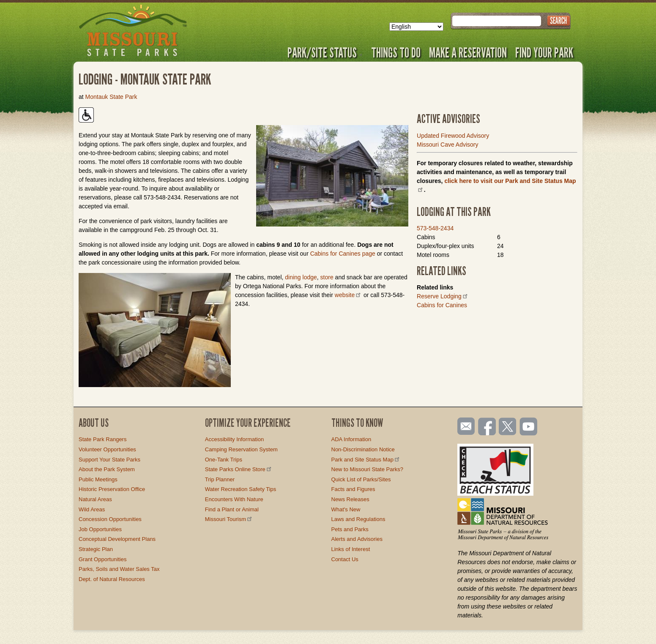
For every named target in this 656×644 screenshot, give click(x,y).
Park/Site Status (325, 52)
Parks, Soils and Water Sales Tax (119, 569)
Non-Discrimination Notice (363, 449)
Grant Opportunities (102, 559)
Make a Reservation (468, 52)
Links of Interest (351, 549)
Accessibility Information (234, 439)
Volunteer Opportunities (107, 449)
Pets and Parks (350, 529)
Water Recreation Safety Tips (241, 489)
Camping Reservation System (241, 449)
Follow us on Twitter (507, 427)
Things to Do (396, 52)
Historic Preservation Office (112, 489)
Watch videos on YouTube (529, 427)
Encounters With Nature (234, 499)
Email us (464, 426)
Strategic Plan (96, 549)
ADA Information (351, 439)
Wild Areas (92, 509)
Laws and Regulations (358, 519)
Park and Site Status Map (366, 460)
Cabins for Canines (442, 305)
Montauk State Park (111, 97)
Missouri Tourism (229, 519)
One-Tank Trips (224, 460)
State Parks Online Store (239, 469)
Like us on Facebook (487, 427)
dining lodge (301, 277)
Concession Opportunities (110, 519)
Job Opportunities (100, 529)
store (327, 277)
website (348, 295)
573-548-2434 (435, 228)
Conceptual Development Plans (117, 539)
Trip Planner (220, 479)
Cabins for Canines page (343, 254)
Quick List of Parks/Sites (361, 479)
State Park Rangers (102, 439)
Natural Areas (95, 499)
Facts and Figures (353, 489)
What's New (346, 509)
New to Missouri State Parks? (368, 469)
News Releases (350, 499)
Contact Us (345, 559)
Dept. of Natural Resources (112, 579)
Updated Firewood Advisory (453, 136)
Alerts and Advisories (357, 539)
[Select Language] (416, 27)
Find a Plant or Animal (232, 509)
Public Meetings (98, 479)
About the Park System (107, 469)
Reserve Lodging (443, 296)
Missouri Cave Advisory (448, 145)
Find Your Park (544, 52)
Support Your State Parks (109, 460)
